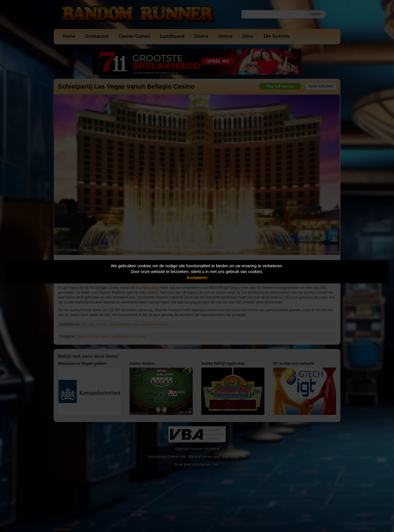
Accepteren (197, 278)
